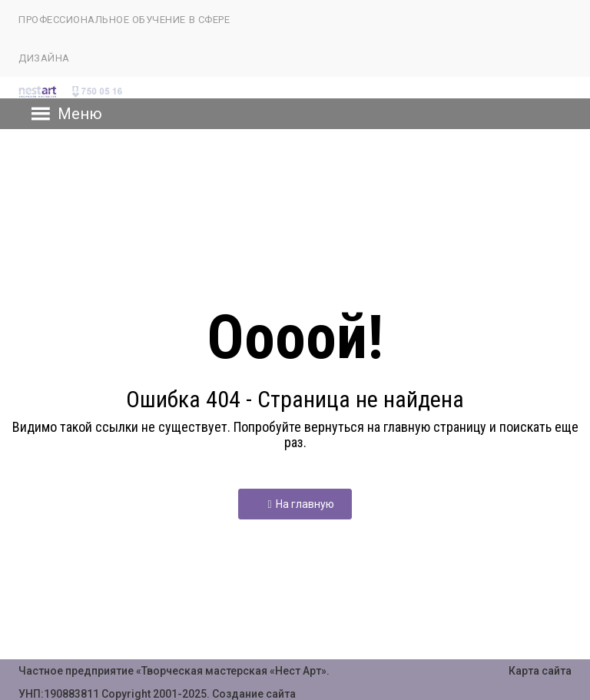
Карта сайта (540, 671)
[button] (80, 114)
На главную (300, 504)
